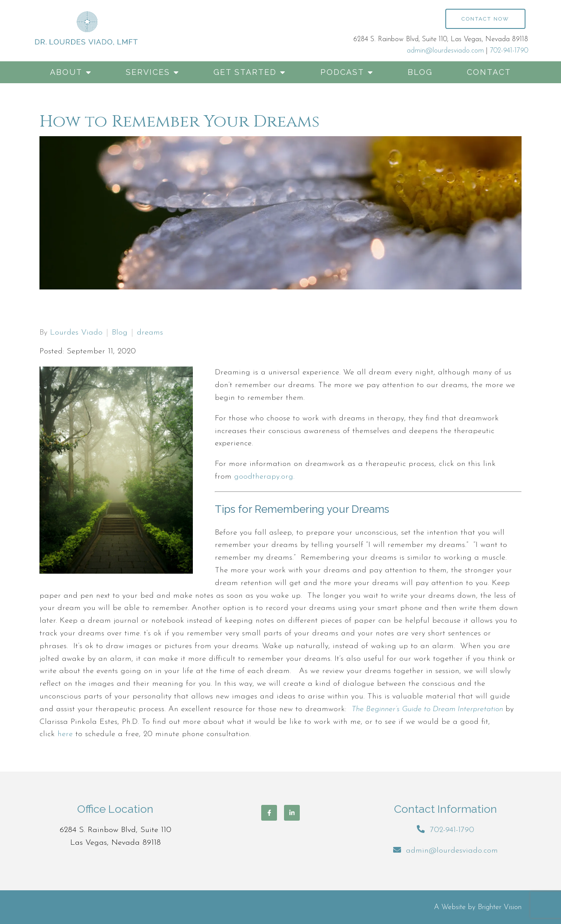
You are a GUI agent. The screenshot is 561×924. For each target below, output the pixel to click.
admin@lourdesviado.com (445, 51)
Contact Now (485, 19)
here (65, 734)
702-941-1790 (509, 51)
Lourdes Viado (76, 333)
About (66, 72)
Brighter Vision (500, 907)
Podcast (342, 72)
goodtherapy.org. (264, 477)
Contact (489, 72)
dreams (150, 333)
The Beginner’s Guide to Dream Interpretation (427, 709)
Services (148, 72)
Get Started (245, 72)
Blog (420, 72)
